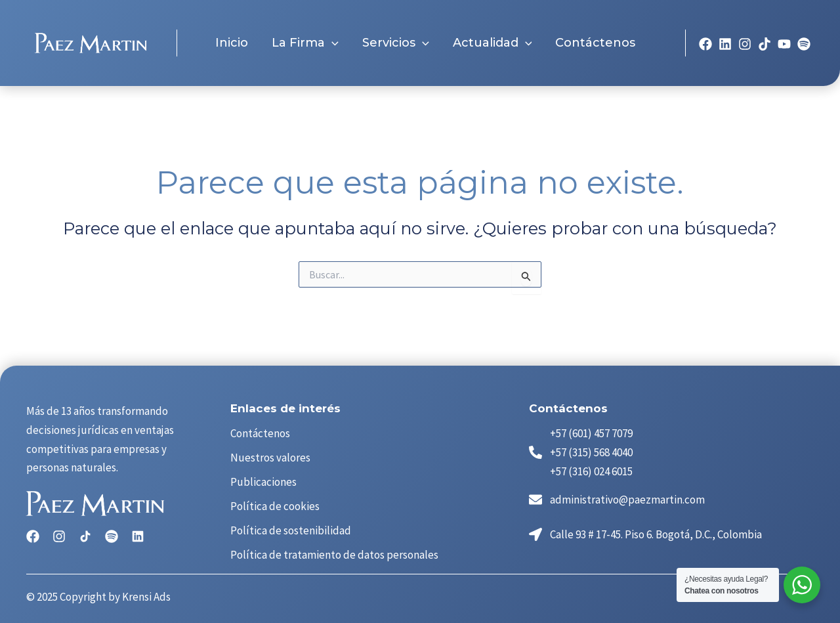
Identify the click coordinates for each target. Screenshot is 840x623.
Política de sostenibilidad (291, 530)
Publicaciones (263, 482)
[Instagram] (745, 43)
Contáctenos (260, 433)
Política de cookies (275, 506)
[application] (332, 42)
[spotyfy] (804, 43)
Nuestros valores (270, 458)
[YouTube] (784, 43)
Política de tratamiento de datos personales (334, 555)
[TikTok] (765, 43)
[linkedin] (725, 43)
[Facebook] (705, 43)
